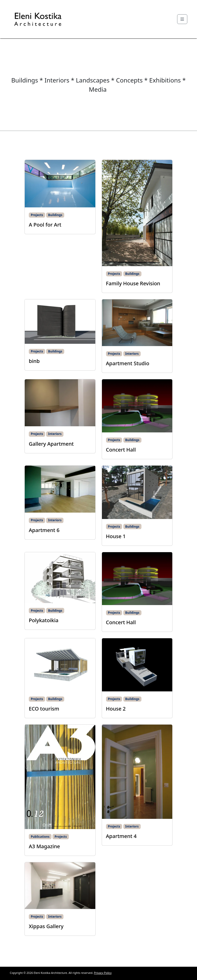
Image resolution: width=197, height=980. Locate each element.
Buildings (55, 215)
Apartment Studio (128, 363)
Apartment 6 (44, 530)
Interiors (132, 354)
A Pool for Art (45, 225)
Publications (40, 837)
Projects (37, 215)
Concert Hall (121, 450)
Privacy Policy (103, 973)
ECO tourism (44, 709)
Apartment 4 (121, 836)
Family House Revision (134, 283)
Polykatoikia (44, 620)
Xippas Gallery (46, 926)
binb (34, 361)
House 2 (116, 709)
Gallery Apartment (51, 444)
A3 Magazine (44, 846)
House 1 (116, 536)
